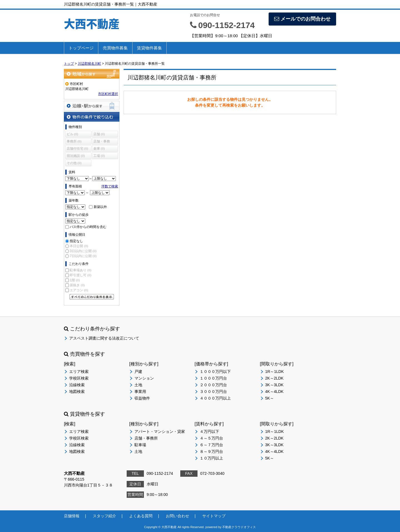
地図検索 (77, 392)
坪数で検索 (110, 186)
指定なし (76, 241)
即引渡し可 (80, 275)
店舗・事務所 (146, 438)
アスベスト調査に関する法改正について (104, 338)
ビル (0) (72, 134)
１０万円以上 (211, 458)
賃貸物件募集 (149, 48)
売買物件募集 (115, 48)
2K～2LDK (274, 378)
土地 (138, 385)
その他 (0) (74, 163)
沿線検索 (77, 385)
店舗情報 (72, 516)
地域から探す (92, 74)
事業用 (140, 392)
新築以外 (100, 207)
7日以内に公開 (83, 256)
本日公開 (79, 246)
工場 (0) (99, 156)
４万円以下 (209, 431)
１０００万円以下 (215, 372)
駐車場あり (80, 270)
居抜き (77, 285)
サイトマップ (214, 516)
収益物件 (142, 398)
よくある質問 (141, 516)
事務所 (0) (74, 141)
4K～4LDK (274, 392)
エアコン (79, 290)
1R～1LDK (275, 372)
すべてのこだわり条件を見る (92, 297)
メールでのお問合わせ (302, 19)
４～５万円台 (211, 438)
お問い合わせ (177, 516)
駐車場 (140, 445)
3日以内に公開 (83, 251)
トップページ (81, 48)
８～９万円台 (211, 451)
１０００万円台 (213, 378)
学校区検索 (79, 378)
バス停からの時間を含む (88, 227)
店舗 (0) (99, 134)
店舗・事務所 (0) (102, 142)
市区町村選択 (108, 94)
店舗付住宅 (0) (77, 149)
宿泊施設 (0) (76, 156)
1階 (75, 280)
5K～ (270, 398)
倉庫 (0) (99, 149)
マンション (144, 378)
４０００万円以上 (215, 398)
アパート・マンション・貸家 (160, 431)
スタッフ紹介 (104, 516)
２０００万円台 (213, 385)
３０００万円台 (213, 392)
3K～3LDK (274, 385)
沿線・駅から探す (92, 106)
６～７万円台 (211, 445)
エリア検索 (79, 372)
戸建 (138, 372)
